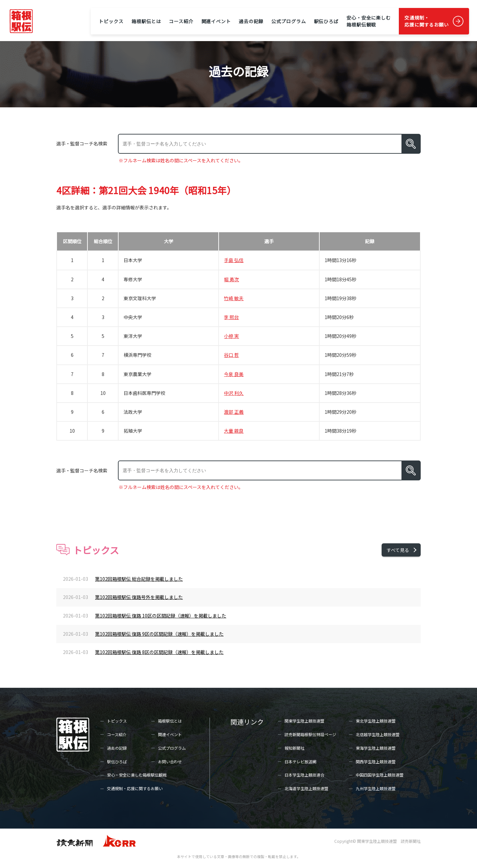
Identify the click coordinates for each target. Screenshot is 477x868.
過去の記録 (251, 21)
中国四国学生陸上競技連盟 (380, 775)
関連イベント (216, 21)
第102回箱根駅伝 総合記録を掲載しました (139, 579)
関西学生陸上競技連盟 (376, 761)
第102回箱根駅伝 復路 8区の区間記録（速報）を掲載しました (159, 652)
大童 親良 (234, 431)
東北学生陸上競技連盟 (376, 721)
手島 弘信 (234, 260)
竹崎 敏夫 (234, 298)
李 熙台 (231, 317)
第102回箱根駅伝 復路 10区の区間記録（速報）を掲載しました (161, 616)
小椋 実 (231, 336)
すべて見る (398, 550)
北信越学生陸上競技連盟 (378, 734)
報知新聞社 (294, 748)
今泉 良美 (234, 374)
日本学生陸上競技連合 (304, 775)
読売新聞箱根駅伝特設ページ (310, 734)
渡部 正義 (234, 412)
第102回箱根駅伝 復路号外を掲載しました (139, 597)
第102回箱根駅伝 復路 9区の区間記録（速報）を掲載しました (159, 634)
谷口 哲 (231, 355)
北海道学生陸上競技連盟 (306, 788)
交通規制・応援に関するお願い (427, 21)
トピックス (111, 21)
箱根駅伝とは (146, 21)
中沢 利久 (234, 393)
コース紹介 (181, 21)
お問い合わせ (170, 761)
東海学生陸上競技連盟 (376, 748)
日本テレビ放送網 (300, 761)
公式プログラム (289, 21)
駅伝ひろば (326, 21)
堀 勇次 (231, 279)
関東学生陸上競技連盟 (304, 721)
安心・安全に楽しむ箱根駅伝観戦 (369, 21)
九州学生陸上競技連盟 (376, 788)
